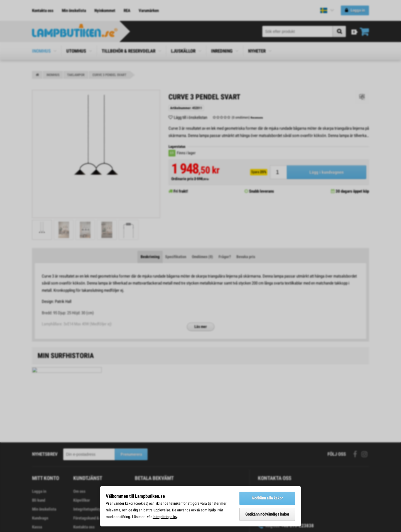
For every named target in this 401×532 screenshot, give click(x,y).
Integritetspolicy (165, 517)
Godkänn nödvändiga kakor (267, 514)
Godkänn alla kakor (267, 498)
